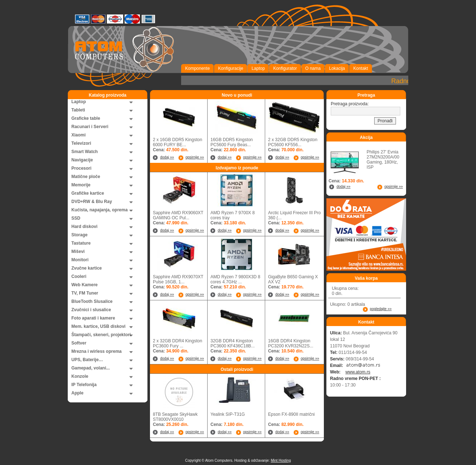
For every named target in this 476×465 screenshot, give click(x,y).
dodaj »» (167, 157)
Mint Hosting (281, 460)
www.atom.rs (358, 372)
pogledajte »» (381, 309)
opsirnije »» (195, 157)
